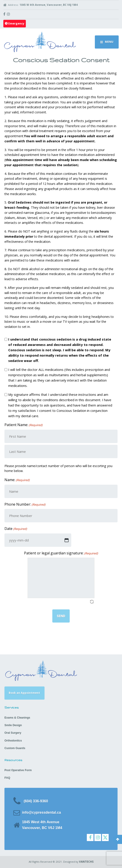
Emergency (15, 23)
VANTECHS (86, 862)
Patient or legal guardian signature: (61, 553)
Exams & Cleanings (17, 718)
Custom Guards (15, 748)
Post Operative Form (18, 770)
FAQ (7, 778)
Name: (17, 480)
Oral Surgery (13, 733)
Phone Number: (25, 504)
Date (16, 529)
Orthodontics (13, 741)
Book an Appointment (24, 693)
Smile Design (13, 725)
